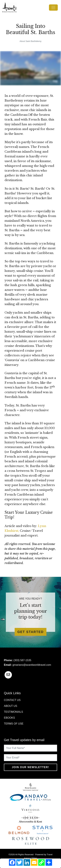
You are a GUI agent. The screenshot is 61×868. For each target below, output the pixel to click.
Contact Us (12, 700)
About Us (11, 706)
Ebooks (9, 718)
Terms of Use (14, 724)
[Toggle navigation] (53, 8)
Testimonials (13, 712)
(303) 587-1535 (22, 660)
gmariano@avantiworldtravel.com (32, 665)
